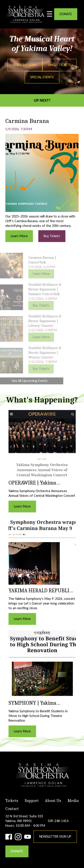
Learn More (19, 236)
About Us (53, 801)
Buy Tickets (52, 236)
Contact (12, 809)
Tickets (12, 801)
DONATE (66, 14)
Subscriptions (25, 65)
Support (32, 801)
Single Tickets (59, 65)
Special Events (42, 77)
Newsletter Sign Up (55, 836)
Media (73, 801)
